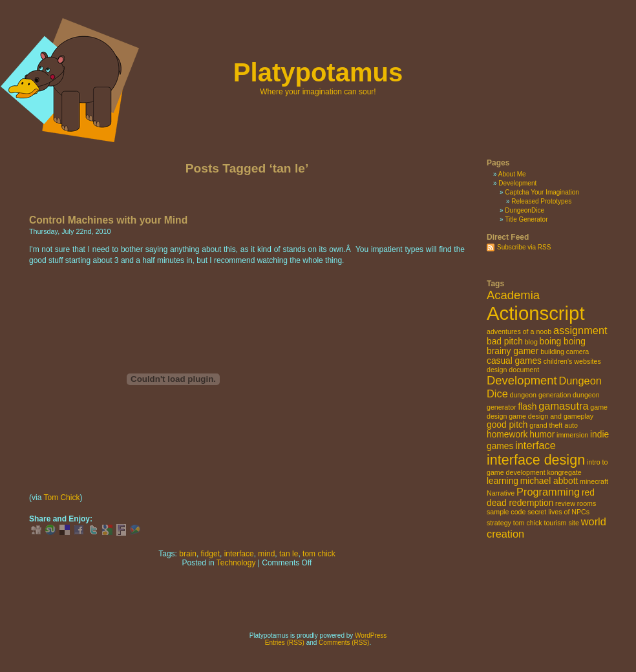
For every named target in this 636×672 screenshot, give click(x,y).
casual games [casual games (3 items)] (514, 361)
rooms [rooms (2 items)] (587, 503)
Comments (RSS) (344, 643)
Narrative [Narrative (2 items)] (501, 493)
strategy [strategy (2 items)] (499, 523)
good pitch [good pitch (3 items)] (507, 425)
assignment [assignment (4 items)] (580, 330)
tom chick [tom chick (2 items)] (528, 523)
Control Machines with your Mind (108, 220)
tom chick (319, 554)
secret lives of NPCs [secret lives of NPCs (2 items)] (558, 512)
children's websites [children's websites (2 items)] (572, 361)
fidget (210, 554)
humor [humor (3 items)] (542, 435)
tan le (289, 554)
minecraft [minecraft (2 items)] (594, 481)
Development (517, 183)
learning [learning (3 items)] (503, 481)
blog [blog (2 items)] (531, 342)
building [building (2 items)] (552, 352)
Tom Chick (61, 498)
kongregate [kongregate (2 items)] (564, 472)
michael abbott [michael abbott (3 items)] (549, 481)
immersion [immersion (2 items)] (572, 435)
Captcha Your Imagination (542, 192)
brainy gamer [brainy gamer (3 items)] (513, 351)
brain (188, 554)
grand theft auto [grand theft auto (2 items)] (554, 425)
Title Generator (526, 219)
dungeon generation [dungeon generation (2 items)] (541, 395)
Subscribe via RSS (524, 247)
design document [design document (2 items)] (513, 370)
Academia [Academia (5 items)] (513, 295)
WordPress (371, 635)
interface (239, 554)
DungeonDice (525, 210)
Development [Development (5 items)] (522, 380)
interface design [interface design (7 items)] (536, 460)
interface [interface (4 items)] (535, 445)
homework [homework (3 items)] (507, 435)
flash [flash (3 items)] (527, 407)
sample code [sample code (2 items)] (506, 512)
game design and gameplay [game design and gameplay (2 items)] (551, 416)
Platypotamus (318, 72)
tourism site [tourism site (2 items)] (561, 523)
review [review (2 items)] (565, 503)
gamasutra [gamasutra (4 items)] (563, 406)
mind (266, 554)
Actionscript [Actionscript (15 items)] (536, 313)
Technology (236, 563)
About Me (512, 174)
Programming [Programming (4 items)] (548, 492)
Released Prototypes (541, 201)
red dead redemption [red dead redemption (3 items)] (541, 498)
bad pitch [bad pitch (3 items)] (505, 341)
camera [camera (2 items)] (578, 352)
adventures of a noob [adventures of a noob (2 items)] (519, 331)
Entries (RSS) (285, 643)
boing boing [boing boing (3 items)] (563, 341)
